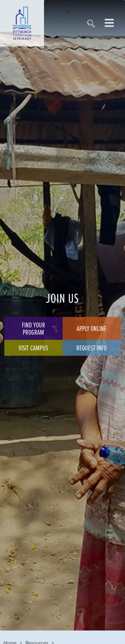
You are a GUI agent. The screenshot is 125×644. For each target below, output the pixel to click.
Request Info (92, 348)
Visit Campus (33, 348)
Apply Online (92, 328)
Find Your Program (33, 328)
